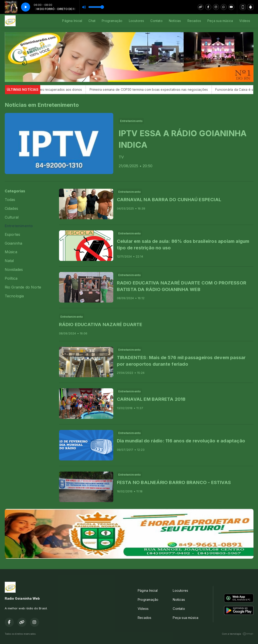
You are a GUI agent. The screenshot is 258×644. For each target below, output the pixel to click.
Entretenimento (19, 226)
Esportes (13, 235)
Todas (10, 200)
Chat (92, 21)
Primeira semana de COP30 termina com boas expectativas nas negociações (155, 89)
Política (11, 278)
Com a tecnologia (238, 634)
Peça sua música (220, 21)
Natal (9, 261)
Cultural (12, 217)
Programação (112, 21)
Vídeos (245, 21)
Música (11, 252)
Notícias (175, 21)
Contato (156, 21)
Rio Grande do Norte (23, 287)
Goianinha (14, 243)
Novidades (14, 270)
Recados (194, 21)
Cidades (11, 209)
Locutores (137, 21)
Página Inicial (72, 21)
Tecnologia (14, 296)
